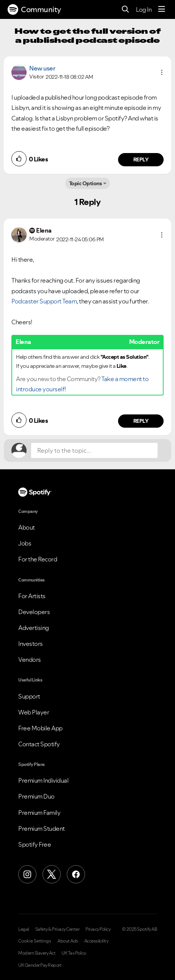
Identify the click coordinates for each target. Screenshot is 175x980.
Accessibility (96, 941)
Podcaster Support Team (44, 301)
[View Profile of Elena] (44, 230)
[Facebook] (76, 874)
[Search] (125, 10)
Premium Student (42, 828)
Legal (24, 929)
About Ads (68, 941)
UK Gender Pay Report (40, 965)
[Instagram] (27, 874)
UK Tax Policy (74, 953)
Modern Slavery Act (37, 953)
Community (34, 9)
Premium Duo (36, 796)
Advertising (34, 628)
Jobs (25, 543)
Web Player (34, 712)
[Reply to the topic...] (94, 450)
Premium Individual (43, 780)
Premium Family (39, 813)
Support (29, 696)
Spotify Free (35, 844)
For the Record (38, 559)
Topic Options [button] (86, 183)
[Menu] (162, 9)
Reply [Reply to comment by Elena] (141, 421)
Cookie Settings (35, 941)
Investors (31, 644)
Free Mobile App (40, 728)
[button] (162, 72)
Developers (34, 612)
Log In (144, 9)
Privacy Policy (98, 929)
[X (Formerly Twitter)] (52, 874)
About (27, 527)
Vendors (30, 660)
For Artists (32, 596)
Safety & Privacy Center (58, 929)
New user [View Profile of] (42, 68)
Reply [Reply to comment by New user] (141, 159)
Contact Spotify (39, 744)
